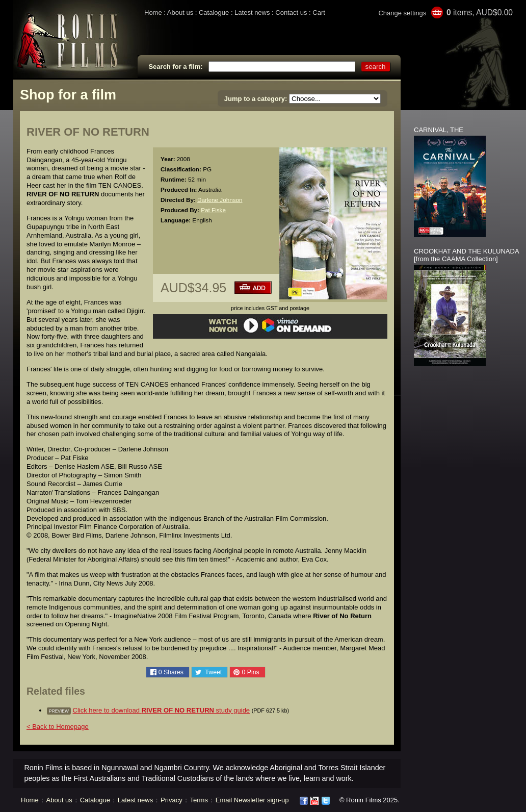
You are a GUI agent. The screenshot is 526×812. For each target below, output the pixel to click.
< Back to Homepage (58, 727)
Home (153, 12)
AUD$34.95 (193, 288)
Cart (319, 12)
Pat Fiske (213, 210)
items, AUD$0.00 (480, 12)
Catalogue (214, 12)
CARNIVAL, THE (439, 130)
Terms (199, 800)
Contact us (291, 12)
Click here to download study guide (162, 710)
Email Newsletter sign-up (252, 800)
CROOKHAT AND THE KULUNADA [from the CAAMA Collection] (466, 255)
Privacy (172, 800)
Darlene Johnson (220, 200)
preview (59, 711)
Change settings (402, 13)
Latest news (252, 12)
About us (180, 12)
